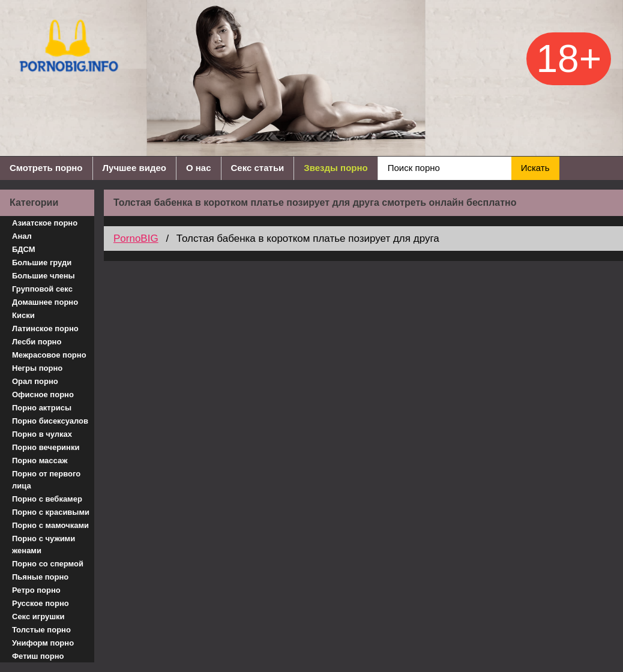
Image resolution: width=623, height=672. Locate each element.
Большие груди (42, 262)
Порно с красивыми (51, 512)
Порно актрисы (42, 408)
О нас (199, 168)
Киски (23, 315)
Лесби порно (37, 342)
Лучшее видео (134, 168)
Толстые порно (41, 630)
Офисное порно (43, 394)
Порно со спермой (48, 564)
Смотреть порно (46, 168)
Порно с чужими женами (44, 544)
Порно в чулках (42, 434)
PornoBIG (136, 238)
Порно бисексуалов (50, 421)
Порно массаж (40, 460)
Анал (22, 236)
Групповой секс (42, 289)
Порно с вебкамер (47, 499)
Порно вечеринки (46, 447)
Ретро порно (36, 590)
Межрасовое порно (49, 355)
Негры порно (37, 368)
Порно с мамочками (50, 525)
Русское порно (41, 603)
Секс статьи (258, 168)
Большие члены (44, 276)
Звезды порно (336, 168)
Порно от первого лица (46, 480)
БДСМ (24, 249)
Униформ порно (43, 643)
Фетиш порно (38, 656)
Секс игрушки (38, 616)
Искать (535, 168)
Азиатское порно (45, 223)
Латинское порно (45, 328)
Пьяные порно (40, 577)
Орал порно (35, 381)
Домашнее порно (45, 302)
